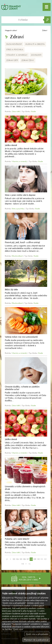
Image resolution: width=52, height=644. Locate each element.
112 (45, 559)
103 (14, 559)
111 (42, 559)
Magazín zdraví (11, 30)
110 (38, 559)
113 (23, 564)
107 (28, 559)
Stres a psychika (15, 50)
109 (35, 559)
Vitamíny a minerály (17, 55)
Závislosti (36, 55)
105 (21, 559)
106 (24, 559)
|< (7, 559)
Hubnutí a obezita (35, 44)
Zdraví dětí (12, 60)
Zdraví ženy (28, 60)
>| (30, 564)
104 (17, 559)
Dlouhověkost (14, 44)
